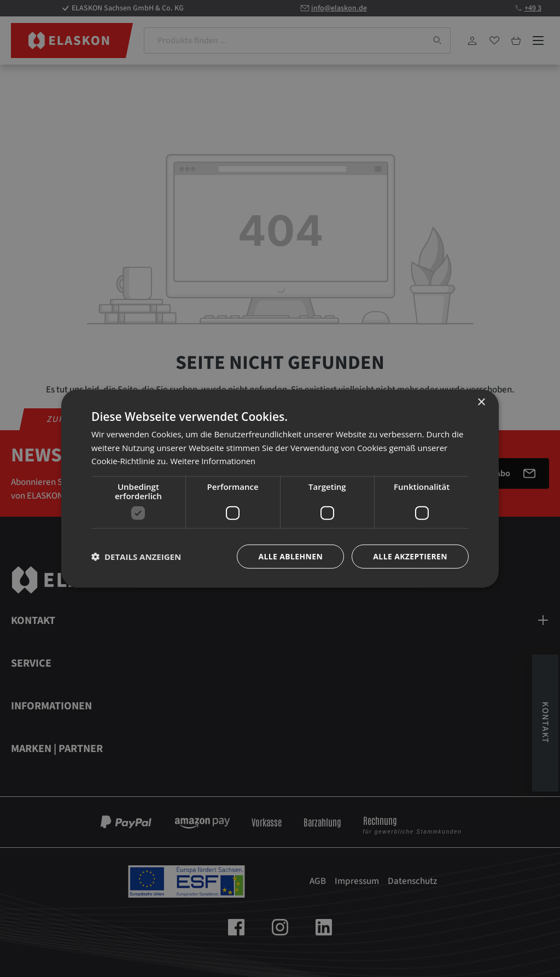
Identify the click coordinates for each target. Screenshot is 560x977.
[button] (136, 557)
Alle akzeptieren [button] (410, 556)
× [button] (481, 402)
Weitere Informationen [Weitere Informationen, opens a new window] (214, 461)
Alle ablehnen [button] (290, 556)
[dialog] (280, 489)
